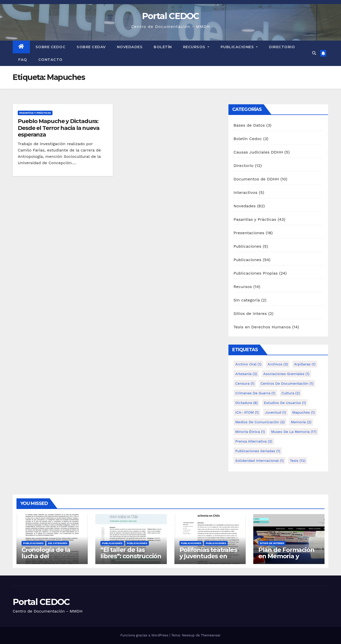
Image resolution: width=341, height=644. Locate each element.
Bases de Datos (249, 125)
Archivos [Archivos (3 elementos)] (278, 364)
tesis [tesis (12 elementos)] (298, 461)
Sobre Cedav (91, 47)
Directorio (282, 47)
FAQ (23, 60)
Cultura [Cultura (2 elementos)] (291, 393)
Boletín (163, 47)
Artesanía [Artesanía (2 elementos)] (246, 374)
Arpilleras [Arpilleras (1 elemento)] (305, 364)
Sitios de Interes (250, 313)
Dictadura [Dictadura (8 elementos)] (246, 403)
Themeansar (211, 635)
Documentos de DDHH (256, 179)
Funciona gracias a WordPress (145, 635)
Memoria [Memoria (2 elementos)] (301, 422)
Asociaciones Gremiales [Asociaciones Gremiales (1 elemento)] (286, 374)
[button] (314, 53)
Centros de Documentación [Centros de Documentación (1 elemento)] (287, 383)
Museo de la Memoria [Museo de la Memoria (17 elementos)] (294, 432)
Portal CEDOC (170, 16)
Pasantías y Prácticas (35, 113)
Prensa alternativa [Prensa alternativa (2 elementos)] (254, 441)
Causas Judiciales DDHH (258, 152)
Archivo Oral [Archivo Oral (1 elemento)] (248, 364)
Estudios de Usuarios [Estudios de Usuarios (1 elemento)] (285, 403)
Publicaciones (239, 47)
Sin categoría (247, 300)
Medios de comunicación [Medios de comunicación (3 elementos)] (260, 422)
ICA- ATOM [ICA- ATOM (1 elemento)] (247, 412)
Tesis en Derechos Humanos (262, 327)
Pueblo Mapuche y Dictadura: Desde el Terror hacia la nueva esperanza (59, 128)
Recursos (196, 47)
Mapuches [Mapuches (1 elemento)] (304, 412)
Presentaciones (249, 233)
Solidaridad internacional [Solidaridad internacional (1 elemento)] (259, 461)
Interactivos (245, 192)
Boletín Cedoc (248, 139)
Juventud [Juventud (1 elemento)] (275, 412)
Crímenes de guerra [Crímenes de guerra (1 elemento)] (255, 393)
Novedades (130, 47)
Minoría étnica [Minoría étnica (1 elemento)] (250, 432)
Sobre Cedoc (51, 47)
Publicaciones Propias (256, 273)
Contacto (50, 60)
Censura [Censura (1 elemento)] (245, 383)
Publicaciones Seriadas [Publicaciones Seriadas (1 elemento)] (258, 451)
